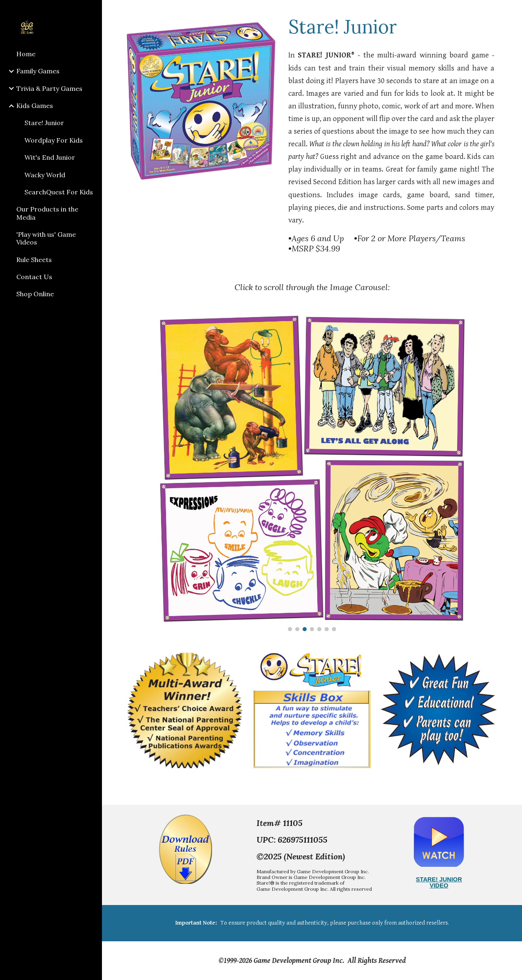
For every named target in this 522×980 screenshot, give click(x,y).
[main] (391, 26)
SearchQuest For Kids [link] (59, 192)
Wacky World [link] (45, 175)
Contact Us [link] (34, 277)
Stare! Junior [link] (44, 123)
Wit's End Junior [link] (50, 157)
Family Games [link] (38, 71)
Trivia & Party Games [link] (49, 88)
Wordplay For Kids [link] (54, 140)
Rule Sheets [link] (34, 260)
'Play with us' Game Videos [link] (46, 238)
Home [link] (26, 54)
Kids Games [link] (35, 106)
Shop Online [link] (35, 294)
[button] (512, 11)
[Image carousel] (312, 473)
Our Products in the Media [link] (47, 213)
